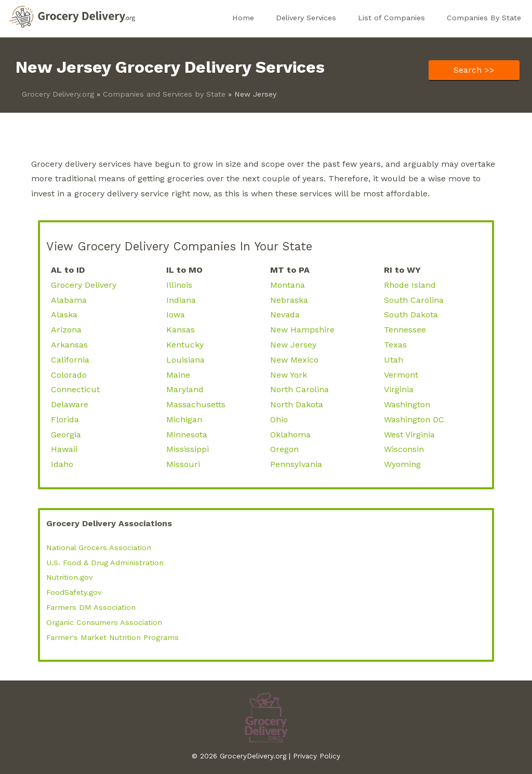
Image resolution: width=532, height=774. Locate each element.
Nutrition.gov (69, 577)
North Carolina (300, 389)
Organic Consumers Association (104, 622)
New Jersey (293, 345)
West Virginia (409, 435)
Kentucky (185, 345)
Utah (394, 360)
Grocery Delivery (84, 285)
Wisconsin (404, 449)
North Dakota (297, 404)
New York (289, 375)
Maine (178, 375)
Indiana (181, 300)
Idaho (62, 464)
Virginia (399, 389)
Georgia (66, 435)
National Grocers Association (99, 548)
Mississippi (188, 449)
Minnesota (187, 435)
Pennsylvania (296, 464)
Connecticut (75, 389)
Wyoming (402, 464)
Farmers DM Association (91, 607)
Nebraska (289, 300)
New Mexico (294, 360)
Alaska (64, 315)
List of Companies (391, 18)
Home (243, 18)
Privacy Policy (317, 756)
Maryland (185, 389)
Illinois (179, 285)
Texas (395, 345)
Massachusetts (196, 404)
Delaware (70, 404)
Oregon (284, 449)
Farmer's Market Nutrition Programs (112, 637)
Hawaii (64, 449)
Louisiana (185, 360)
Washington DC (414, 419)
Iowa (176, 315)
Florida (65, 419)
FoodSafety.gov (74, 592)
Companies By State (484, 18)
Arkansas (69, 345)
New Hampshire (302, 330)
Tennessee (405, 330)
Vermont (401, 375)
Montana (288, 285)
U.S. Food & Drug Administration (105, 563)
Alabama (69, 300)
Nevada (285, 315)
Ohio (279, 419)
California (70, 360)
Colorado (69, 375)
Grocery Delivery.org (58, 94)
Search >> (474, 70)
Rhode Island (410, 285)
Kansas (181, 330)
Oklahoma (290, 435)
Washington (407, 404)
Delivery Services (306, 18)
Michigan (184, 419)
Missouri (183, 464)
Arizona (66, 330)
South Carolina (414, 300)
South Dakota (411, 315)
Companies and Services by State (164, 94)
